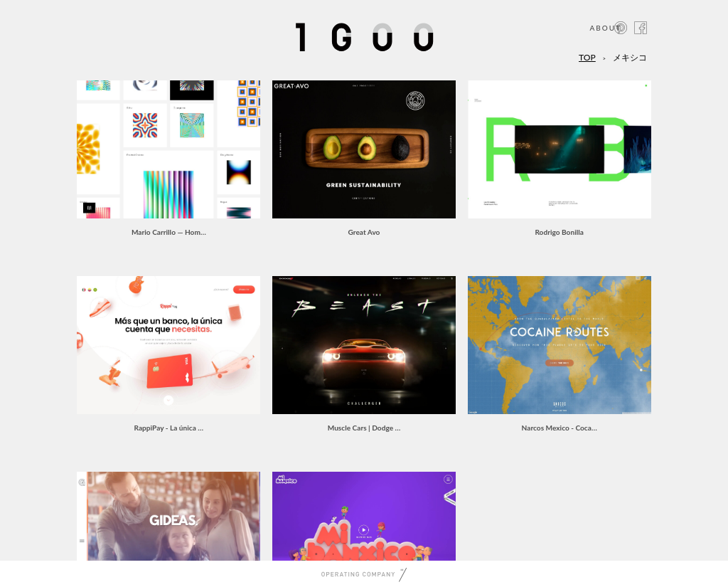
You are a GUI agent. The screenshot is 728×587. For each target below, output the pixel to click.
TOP (587, 57)
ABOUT (605, 28)
